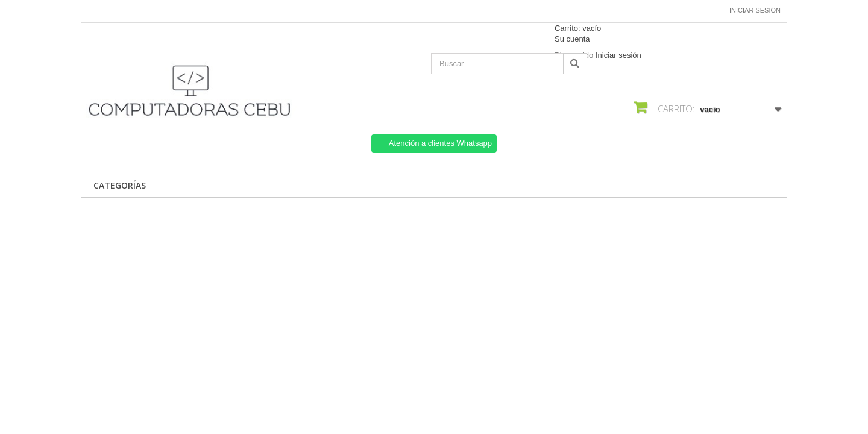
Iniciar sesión (755, 10)
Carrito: (578, 28)
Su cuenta (572, 39)
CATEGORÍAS (120, 185)
